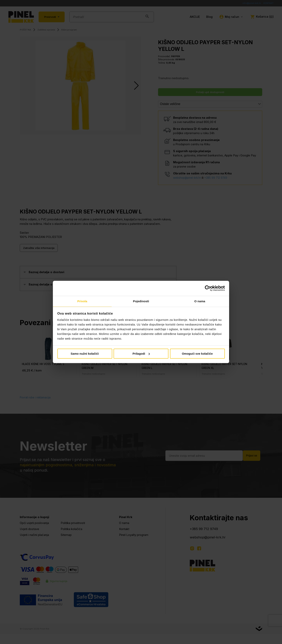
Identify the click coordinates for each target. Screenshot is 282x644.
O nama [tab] (200, 301)
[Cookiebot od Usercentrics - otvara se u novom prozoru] (208, 288)
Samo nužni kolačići (85, 354)
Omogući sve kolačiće (197, 354)
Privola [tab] (82, 301)
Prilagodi (141, 354)
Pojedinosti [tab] (141, 301)
